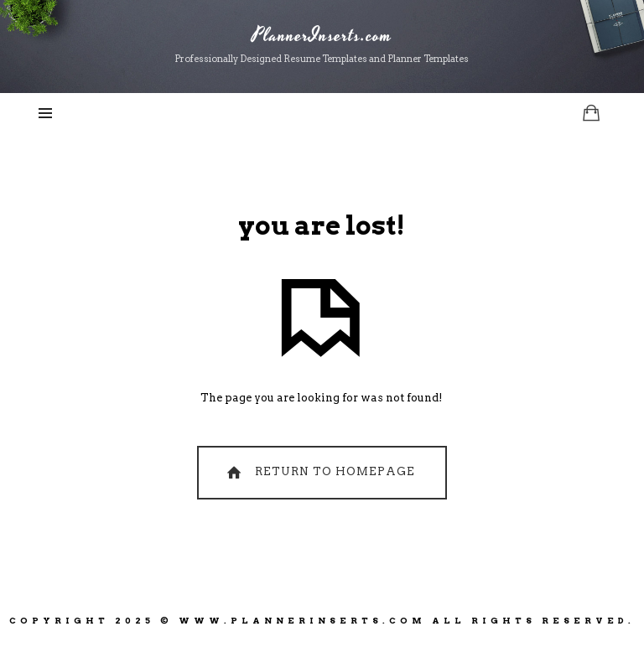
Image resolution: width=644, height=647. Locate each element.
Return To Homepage (319, 472)
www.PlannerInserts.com (302, 620)
